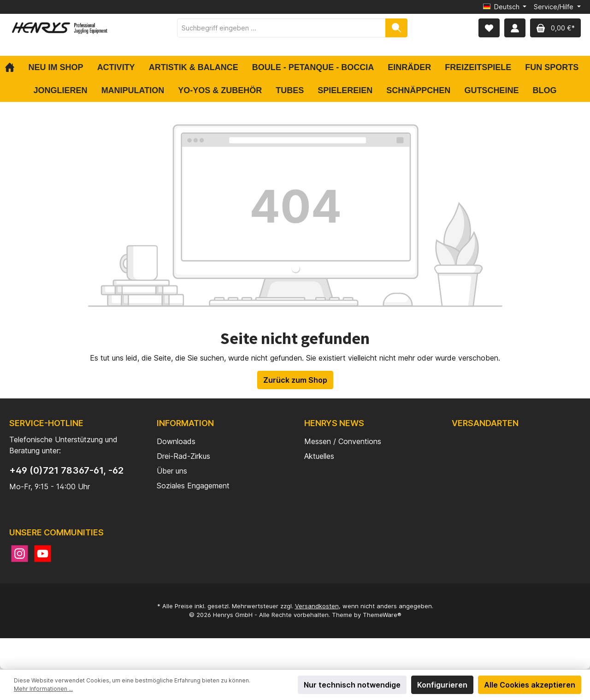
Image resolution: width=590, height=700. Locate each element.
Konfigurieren (442, 685)
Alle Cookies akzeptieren (530, 685)
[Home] (13, 67)
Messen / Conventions (343, 441)
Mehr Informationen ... (43, 689)
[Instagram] (20, 554)
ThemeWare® (382, 615)
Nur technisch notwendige (352, 685)
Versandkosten (317, 606)
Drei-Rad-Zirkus (183, 456)
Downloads (176, 441)
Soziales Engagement (193, 486)
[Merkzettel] (489, 28)
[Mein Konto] (515, 28)
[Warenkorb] (555, 28)
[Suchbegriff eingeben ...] (281, 28)
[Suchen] (396, 28)
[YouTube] (43, 554)
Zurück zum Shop (295, 380)
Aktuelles (319, 456)
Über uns (172, 471)
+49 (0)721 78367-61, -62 (66, 470)
